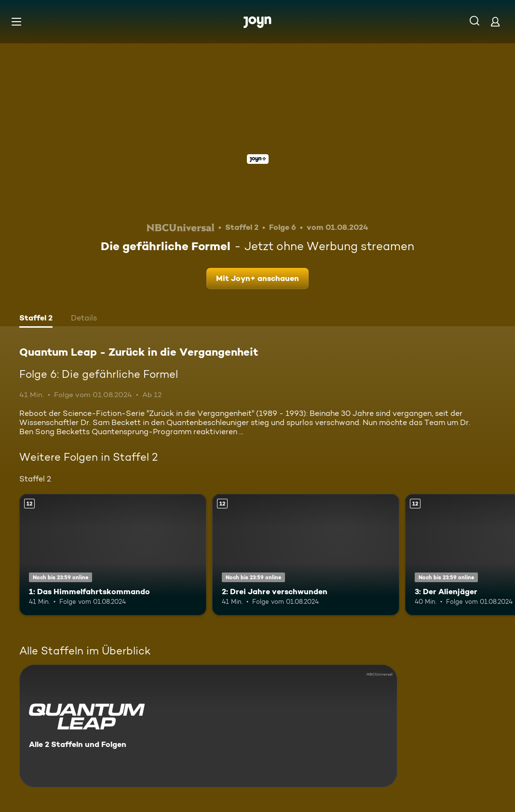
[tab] (36, 319)
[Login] (495, 21)
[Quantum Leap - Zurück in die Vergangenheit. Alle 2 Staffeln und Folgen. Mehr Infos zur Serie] (208, 726)
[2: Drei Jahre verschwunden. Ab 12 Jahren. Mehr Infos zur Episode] (306, 555)
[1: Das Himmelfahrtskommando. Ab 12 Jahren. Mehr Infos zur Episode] (113, 555)
